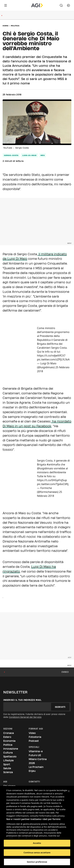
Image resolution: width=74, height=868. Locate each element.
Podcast (34, 741)
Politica (15, 26)
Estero (7, 737)
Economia (9, 741)
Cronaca (9, 733)
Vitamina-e (36, 751)
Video (32, 733)
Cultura (8, 753)
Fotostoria (35, 737)
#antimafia (53, 464)
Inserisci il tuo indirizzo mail (22, 700)
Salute (7, 768)
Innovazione (11, 749)
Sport (7, 764)
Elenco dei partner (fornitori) (22, 835)
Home (5, 26)
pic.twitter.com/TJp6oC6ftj (53, 484)
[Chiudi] (69, 791)
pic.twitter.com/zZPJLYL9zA (53, 359)
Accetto (37, 843)
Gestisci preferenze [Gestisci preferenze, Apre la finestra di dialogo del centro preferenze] (37, 862)
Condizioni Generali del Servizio (25, 717)
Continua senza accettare (37, 852)
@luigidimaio (45, 468)
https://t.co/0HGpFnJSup (52, 480)
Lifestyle (8, 760)
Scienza (8, 772)
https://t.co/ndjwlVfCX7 (51, 356)
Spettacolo (10, 757)
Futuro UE (35, 755)
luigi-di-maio (29, 155)
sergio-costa (11, 155)
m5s (43, 155)
